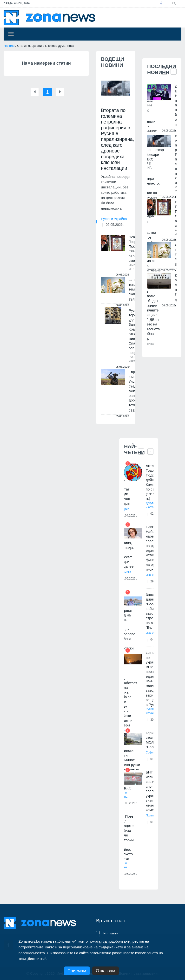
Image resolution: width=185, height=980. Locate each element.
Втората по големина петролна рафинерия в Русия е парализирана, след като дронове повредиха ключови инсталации (117, 139)
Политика (152, 815)
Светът (135, 411)
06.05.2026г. (115, 225)
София (150, 752)
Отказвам (106, 971)
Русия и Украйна (114, 219)
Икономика (153, 575)
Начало (9, 46)
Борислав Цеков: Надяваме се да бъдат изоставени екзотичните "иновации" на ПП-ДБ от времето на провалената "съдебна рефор (149, 312)
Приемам (77, 971)
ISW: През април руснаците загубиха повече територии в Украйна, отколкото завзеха (125, 838)
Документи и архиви (153, 505)
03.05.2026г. (129, 874)
